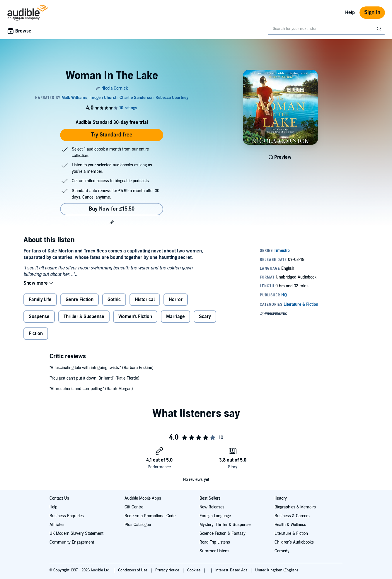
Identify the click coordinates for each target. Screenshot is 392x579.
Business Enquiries (67, 516)
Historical (145, 300)
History (281, 498)
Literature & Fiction (291, 533)
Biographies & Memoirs (295, 507)
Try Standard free (112, 135)
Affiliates (57, 525)
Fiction (36, 334)
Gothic (114, 300)
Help (350, 13)
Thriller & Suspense (84, 317)
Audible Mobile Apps (143, 498)
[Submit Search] (380, 29)
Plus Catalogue (138, 525)
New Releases (212, 507)
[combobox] (326, 29)
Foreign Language (215, 516)
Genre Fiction (80, 300)
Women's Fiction (135, 317)
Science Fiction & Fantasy (223, 533)
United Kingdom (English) (277, 570)
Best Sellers (210, 498)
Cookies (194, 570)
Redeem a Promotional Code (150, 516)
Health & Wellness (290, 525)
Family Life (40, 300)
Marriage (175, 317)
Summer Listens (214, 551)
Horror (176, 300)
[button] (112, 222)
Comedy (282, 551)
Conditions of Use (133, 570)
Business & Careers (292, 516)
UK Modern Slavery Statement (76, 533)
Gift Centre (134, 507)
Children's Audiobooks (294, 542)
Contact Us (59, 498)
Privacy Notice (168, 570)
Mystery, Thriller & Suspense (225, 525)
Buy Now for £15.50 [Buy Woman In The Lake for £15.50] (112, 209)
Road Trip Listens (215, 542)
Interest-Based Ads (232, 570)
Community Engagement (72, 542)
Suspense (39, 317)
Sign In (372, 12)
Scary (205, 317)
